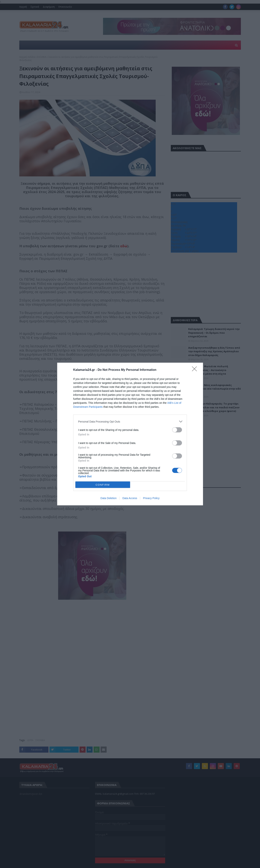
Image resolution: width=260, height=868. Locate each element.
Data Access (130, 498)
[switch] (177, 430)
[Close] (196, 370)
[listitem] (130, 421)
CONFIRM (103, 485)
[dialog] (130, 434)
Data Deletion (109, 498)
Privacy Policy (151, 498)
